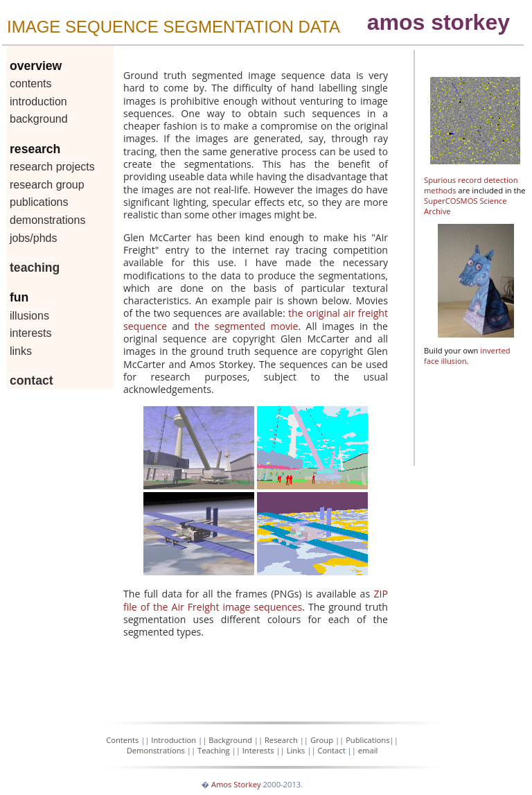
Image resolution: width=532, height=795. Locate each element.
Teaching (35, 268)
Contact (32, 381)
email (368, 750)
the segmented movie (247, 326)
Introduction (38, 102)
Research (281, 740)
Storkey (247, 784)
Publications (39, 202)
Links (21, 351)
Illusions (29, 316)
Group (322, 740)
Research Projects (52, 167)
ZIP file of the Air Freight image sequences (256, 600)
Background (39, 119)
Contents (30, 84)
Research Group (47, 185)
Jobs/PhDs (34, 238)
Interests (30, 333)
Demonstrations (47, 220)
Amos (222, 784)
